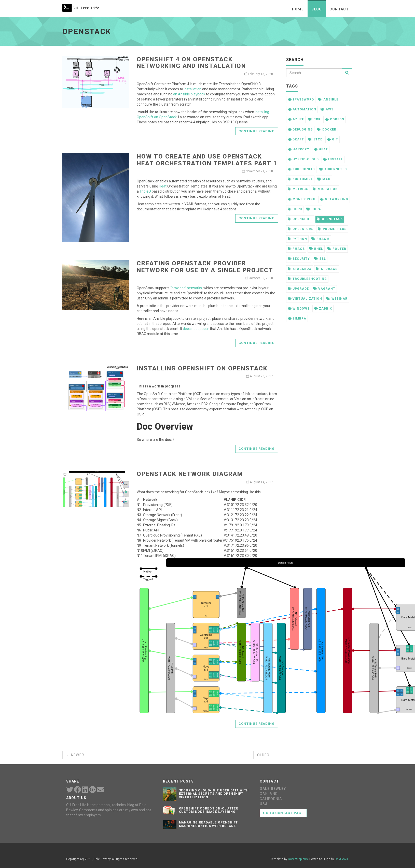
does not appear (196, 329)
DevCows (341, 859)
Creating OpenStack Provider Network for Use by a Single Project (205, 267)
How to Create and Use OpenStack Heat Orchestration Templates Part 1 (207, 160)
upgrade (298, 289)
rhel (316, 249)
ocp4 (314, 209)
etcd (315, 139)
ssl (320, 259)
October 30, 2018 (259, 278)
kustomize (300, 179)
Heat (163, 186)
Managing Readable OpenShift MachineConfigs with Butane (209, 824)
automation (302, 109)
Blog (317, 9)
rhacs (296, 249)
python (298, 239)
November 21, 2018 (258, 171)
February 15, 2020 (259, 74)
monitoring (302, 199)
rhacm (320, 239)
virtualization (305, 299)
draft (296, 139)
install (333, 159)
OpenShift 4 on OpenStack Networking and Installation (191, 63)
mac (324, 179)
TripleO (145, 191)
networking (334, 199)
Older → (266, 755)
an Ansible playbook (189, 94)
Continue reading (257, 131)
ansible (328, 99)
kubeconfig (301, 169)
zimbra (297, 319)
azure (296, 119)
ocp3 (295, 209)
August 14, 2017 (260, 482)
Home (298, 9)
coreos (335, 119)
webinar (337, 299)
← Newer (75, 755)
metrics (298, 189)
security (299, 259)
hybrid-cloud (303, 159)
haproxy (299, 149)
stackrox (300, 269)
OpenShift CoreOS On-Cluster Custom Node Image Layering (209, 810)
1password (301, 99)
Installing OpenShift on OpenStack (202, 368)
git (333, 139)
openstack (330, 219)
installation (193, 89)
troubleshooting (307, 279)
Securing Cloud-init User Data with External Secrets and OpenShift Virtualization (214, 794)
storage (327, 269)
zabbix (323, 309)
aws (327, 109)
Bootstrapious (298, 859)
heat (321, 149)
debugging (300, 129)
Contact (339, 9)
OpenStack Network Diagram (190, 474)
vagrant (324, 289)
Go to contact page (283, 813)
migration (325, 189)
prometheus (332, 229)
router (337, 249)
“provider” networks (186, 288)
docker (327, 129)
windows (299, 309)
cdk (314, 119)
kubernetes (333, 169)
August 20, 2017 (260, 376)
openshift (300, 219)
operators (301, 229)
